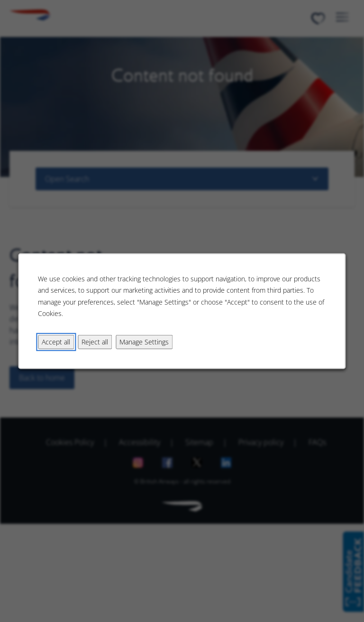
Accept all (56, 341)
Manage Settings (144, 341)
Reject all (95, 341)
